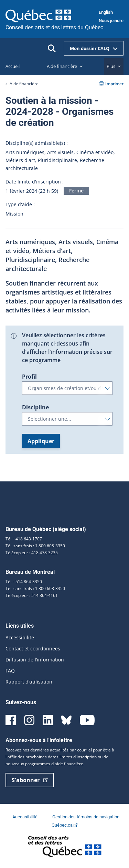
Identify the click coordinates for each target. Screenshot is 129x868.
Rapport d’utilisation (29, 682)
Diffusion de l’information (35, 660)
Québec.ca (64, 825)
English (106, 12)
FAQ (10, 671)
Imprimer (111, 84)
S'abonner (30, 780)
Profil (29, 377)
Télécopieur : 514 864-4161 (32, 595)
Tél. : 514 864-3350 (24, 582)
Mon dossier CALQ (94, 48)
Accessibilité (20, 637)
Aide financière (24, 84)
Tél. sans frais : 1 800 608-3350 (35, 546)
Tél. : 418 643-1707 (24, 539)
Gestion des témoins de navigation (86, 817)
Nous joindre (111, 21)
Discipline (35, 407)
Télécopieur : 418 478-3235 (32, 553)
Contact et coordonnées (33, 648)
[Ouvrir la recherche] (52, 48)
